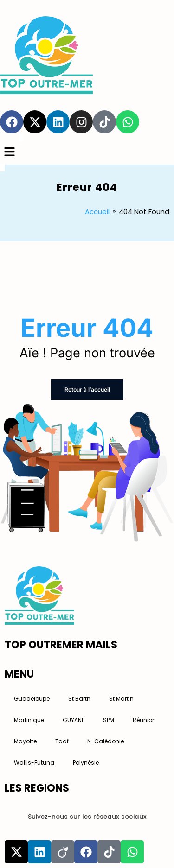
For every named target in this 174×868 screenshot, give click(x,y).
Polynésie (86, 763)
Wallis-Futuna (34, 763)
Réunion (144, 720)
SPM (109, 720)
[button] (87, 153)
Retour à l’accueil (87, 390)
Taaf (62, 741)
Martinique (29, 720)
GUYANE (74, 720)
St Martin (121, 699)
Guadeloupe (32, 699)
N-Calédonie (106, 741)
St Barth (79, 699)
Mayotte (25, 741)
